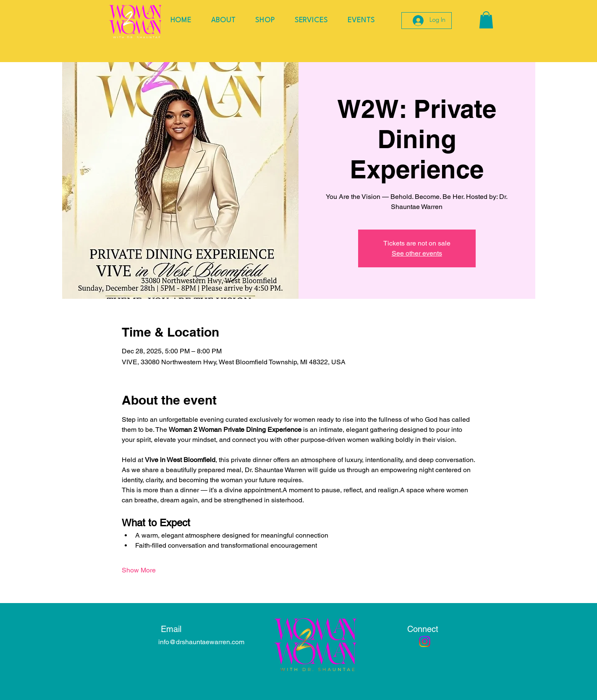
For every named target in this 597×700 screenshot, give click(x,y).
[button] (486, 20)
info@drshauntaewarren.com (201, 642)
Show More (139, 570)
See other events (417, 253)
